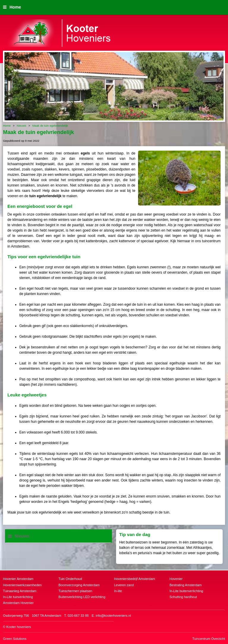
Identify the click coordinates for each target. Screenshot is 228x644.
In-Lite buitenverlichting (186, 591)
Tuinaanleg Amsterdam (20, 591)
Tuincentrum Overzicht (209, 639)
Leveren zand (124, 585)
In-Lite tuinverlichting (18, 597)
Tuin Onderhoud (70, 579)
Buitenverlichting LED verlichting (82, 597)
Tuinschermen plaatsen (75, 591)
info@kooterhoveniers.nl (113, 616)
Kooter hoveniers (19, 627)
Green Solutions (15, 639)
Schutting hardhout (183, 597)
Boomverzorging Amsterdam (79, 585)
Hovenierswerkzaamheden (22, 585)
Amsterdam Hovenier (18, 603)
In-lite (118, 591)
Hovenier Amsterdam (18, 579)
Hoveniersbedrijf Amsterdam (134, 579)
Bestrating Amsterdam (186, 585)
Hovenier (176, 579)
